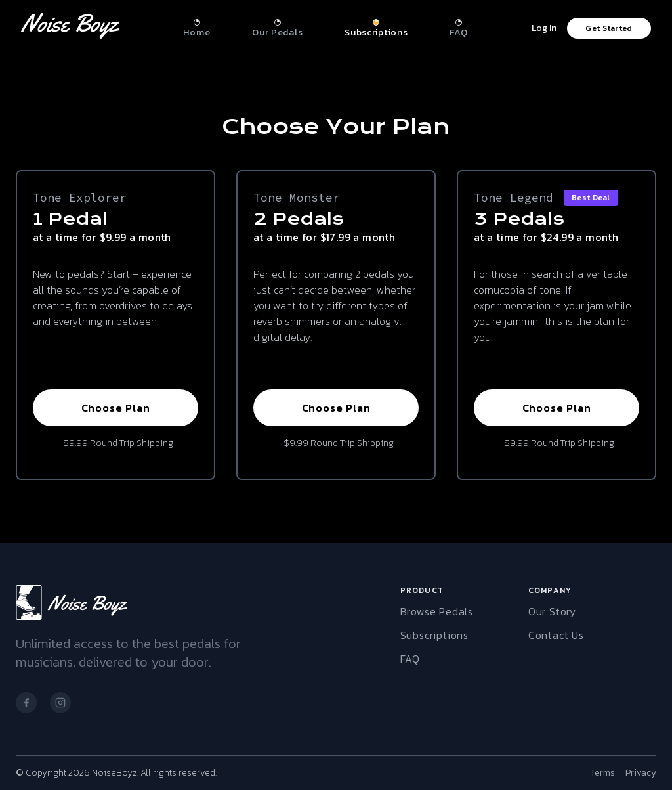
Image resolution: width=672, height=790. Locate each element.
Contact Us (556, 635)
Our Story (552, 611)
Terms (602, 773)
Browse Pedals (437, 611)
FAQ (410, 659)
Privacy (641, 773)
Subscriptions (434, 635)
